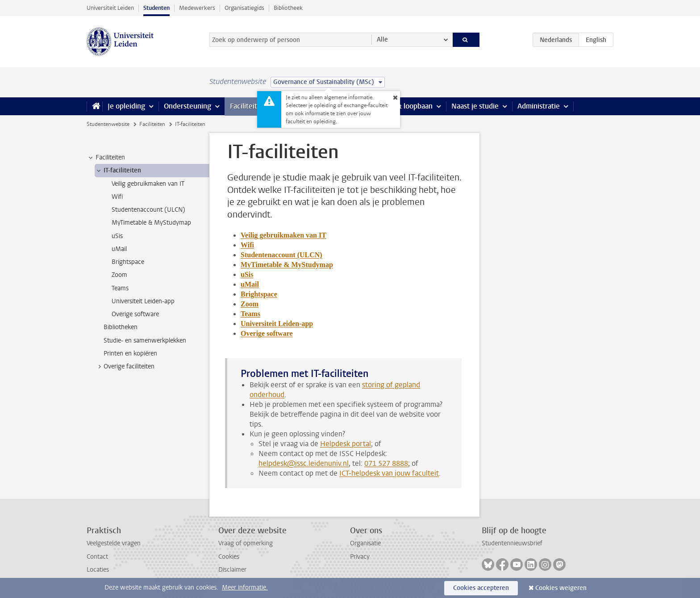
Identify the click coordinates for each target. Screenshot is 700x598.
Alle (382, 40)
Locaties (98, 570)
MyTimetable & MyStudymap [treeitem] (151, 223)
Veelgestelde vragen (114, 543)
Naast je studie (475, 106)
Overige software (267, 333)
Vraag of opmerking (246, 543)
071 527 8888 (386, 463)
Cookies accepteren (481, 588)
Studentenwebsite (108, 124)
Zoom (250, 304)
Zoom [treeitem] (119, 275)
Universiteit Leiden (110, 8)
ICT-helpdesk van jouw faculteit (389, 473)
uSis (247, 274)
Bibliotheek (288, 8)
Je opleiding (126, 106)
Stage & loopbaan (405, 106)
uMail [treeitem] (119, 249)
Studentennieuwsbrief (512, 543)
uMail (250, 284)
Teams (250, 314)
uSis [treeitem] (117, 236)
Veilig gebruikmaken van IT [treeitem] (148, 184)
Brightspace (259, 294)
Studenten (156, 8)
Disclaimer (232, 570)
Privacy (360, 557)
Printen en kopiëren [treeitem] (130, 353)
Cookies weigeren (561, 588)
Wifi (247, 245)
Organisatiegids (244, 8)
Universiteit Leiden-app (277, 324)
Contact (97, 557)
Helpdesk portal (346, 444)
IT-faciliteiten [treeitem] (118, 171)
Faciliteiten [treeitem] (106, 158)
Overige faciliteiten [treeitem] (125, 367)
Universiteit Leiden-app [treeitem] (143, 301)
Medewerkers (197, 8)
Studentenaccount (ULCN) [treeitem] (148, 210)
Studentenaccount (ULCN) (281, 255)
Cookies (229, 557)
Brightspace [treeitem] (128, 262)
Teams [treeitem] (120, 288)
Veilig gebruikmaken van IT (283, 235)
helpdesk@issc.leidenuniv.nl (304, 463)
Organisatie (365, 543)
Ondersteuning (187, 106)
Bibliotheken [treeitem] (121, 327)
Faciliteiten (248, 106)
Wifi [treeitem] (117, 197)
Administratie (539, 106)
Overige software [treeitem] (135, 314)
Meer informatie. (245, 588)
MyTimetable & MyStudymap (287, 265)
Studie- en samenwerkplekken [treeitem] (145, 341)
